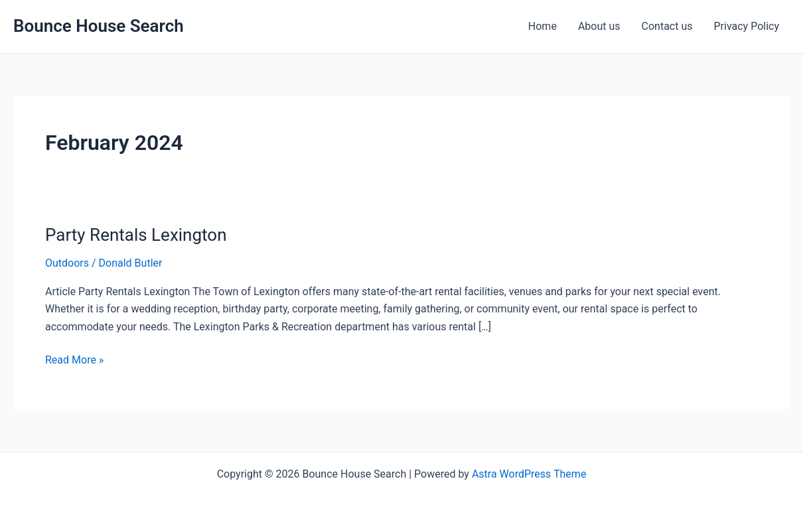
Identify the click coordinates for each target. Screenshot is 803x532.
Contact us (667, 26)
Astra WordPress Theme (529, 474)
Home (543, 26)
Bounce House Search (99, 26)
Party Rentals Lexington (136, 235)
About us (599, 26)
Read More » (74, 359)
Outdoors (67, 263)
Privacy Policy (747, 26)
